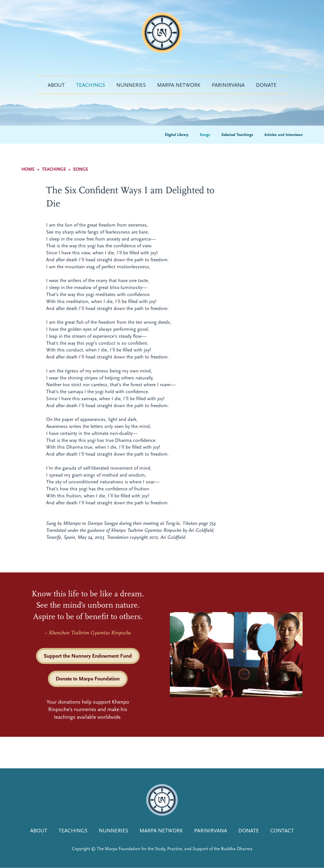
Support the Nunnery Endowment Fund (88, 656)
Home (28, 169)
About (56, 85)
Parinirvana (228, 85)
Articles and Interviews (283, 135)
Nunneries (131, 85)
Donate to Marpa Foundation (88, 679)
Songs (205, 135)
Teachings (91, 85)
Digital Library (177, 135)
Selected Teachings (237, 135)
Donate (266, 85)
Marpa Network (179, 85)
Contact (282, 831)
